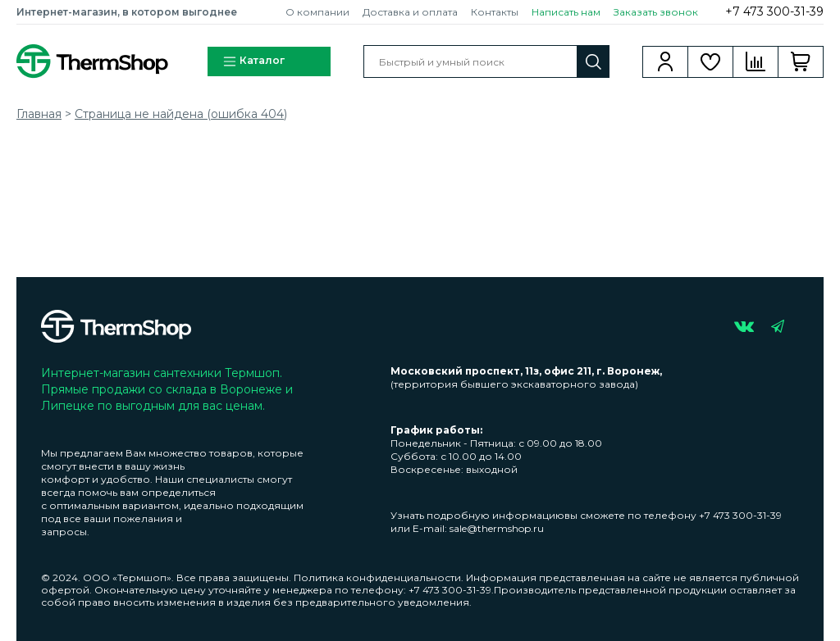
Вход (666, 61)
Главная (39, 114)
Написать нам (566, 12)
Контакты (495, 12)
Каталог (253, 61)
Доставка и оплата (410, 12)
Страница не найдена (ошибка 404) (181, 114)
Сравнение (756, 61)
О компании (317, 12)
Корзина (801, 61)
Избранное (711, 61)
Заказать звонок (656, 12)
